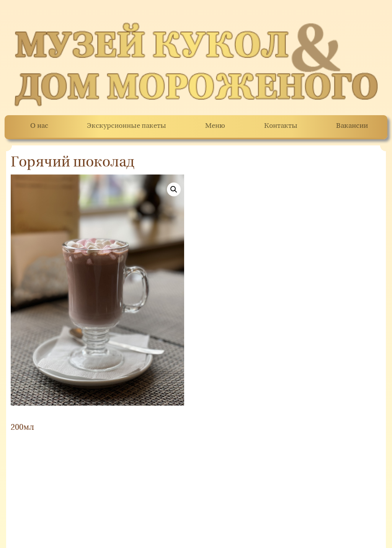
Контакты (281, 126)
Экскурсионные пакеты (127, 126)
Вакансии (352, 126)
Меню (215, 126)
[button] (174, 189)
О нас (39, 126)
